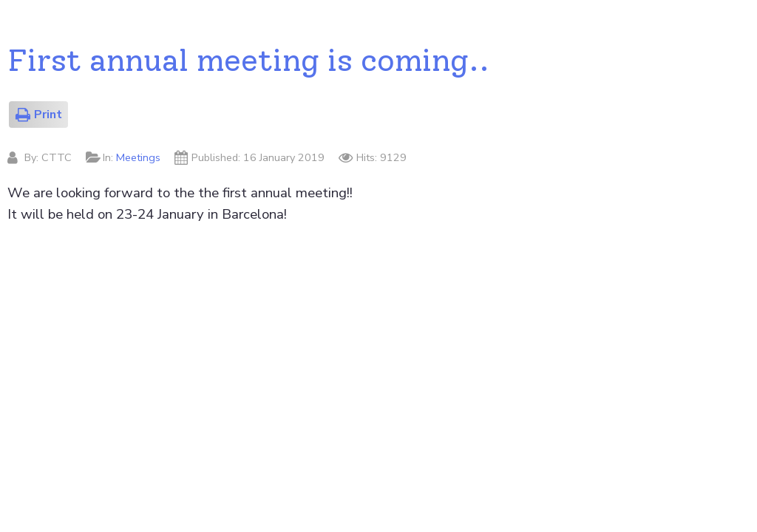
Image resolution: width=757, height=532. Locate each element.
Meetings (138, 157)
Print (38, 115)
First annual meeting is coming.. (248, 60)
